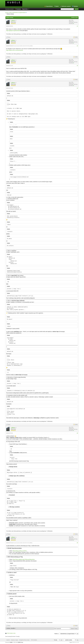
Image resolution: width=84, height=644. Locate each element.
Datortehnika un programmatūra (19, 13)
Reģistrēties (25, 9)
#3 (77, 66)
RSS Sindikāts (34, 640)
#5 (77, 433)
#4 (77, 88)
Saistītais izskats (75, 17)
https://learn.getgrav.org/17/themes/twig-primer (24, 559)
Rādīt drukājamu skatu (11, 633)
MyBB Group (20, 642)
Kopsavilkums (49, 6)
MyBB (11, 642)
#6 (77, 543)
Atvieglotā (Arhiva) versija (24, 640)
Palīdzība (76, 6)
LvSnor (13, 21)
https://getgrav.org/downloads (13, 31)
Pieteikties (19, 9)
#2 (77, 46)
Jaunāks (13, 628)
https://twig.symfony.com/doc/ (20, 551)
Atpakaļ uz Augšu (15, 640)
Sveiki (10, 13)
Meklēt (57, 6)
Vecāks (8, 628)
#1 (77, 26)
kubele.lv (8, 640)
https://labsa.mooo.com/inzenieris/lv (15, 50)
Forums (7, 13)
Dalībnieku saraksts (66, 6)
